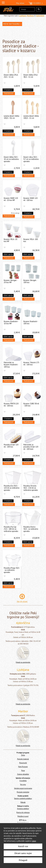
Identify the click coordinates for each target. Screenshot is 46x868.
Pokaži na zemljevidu (23, 662)
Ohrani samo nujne (23, 853)
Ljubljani (23, 16)
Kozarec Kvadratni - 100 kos (31, 322)
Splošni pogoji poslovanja (23, 788)
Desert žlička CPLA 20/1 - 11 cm (11, 76)
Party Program (23, 767)
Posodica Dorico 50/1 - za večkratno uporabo (31, 529)
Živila (23, 755)
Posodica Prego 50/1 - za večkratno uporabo (12, 570)
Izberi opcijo (8, 254)
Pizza (23, 771)
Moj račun (20, 3)
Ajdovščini (40, 16)
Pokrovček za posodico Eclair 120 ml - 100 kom (31, 447)
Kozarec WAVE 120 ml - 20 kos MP (11, 199)
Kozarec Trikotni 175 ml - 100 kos (31, 364)
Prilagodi (23, 860)
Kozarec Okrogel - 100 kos (30, 281)
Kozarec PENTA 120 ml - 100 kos (11, 405)
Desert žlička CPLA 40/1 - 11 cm (30, 76)
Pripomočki (23, 763)
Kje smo (23, 785)
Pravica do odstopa (23, 812)
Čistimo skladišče (23, 774)
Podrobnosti (9, 93)
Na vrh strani (22, 601)
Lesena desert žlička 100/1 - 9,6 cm (11, 117)
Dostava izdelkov (23, 809)
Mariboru (30, 16)
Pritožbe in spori (23, 816)
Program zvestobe (23, 792)
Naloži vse (23, 846)
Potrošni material (23, 759)
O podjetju (23, 781)
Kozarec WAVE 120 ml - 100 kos (30, 199)
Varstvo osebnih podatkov (23, 799)
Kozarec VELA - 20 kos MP (10, 240)
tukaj (34, 841)
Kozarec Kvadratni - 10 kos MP (11, 322)
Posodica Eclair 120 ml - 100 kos (11, 446)
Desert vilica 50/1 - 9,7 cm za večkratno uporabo (31, 159)
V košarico (8, 90)
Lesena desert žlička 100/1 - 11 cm (31, 117)
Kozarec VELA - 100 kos (31, 240)
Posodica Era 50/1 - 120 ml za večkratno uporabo (12, 488)
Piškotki (23, 802)
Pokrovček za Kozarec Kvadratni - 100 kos (11, 365)
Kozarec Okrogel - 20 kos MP (11, 281)
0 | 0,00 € (36, 3)
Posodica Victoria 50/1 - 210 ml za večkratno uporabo (31, 488)
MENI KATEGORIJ (12, 24)
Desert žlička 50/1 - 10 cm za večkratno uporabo (11, 159)
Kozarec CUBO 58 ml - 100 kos (31, 405)
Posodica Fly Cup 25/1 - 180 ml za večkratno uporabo (11, 529)
